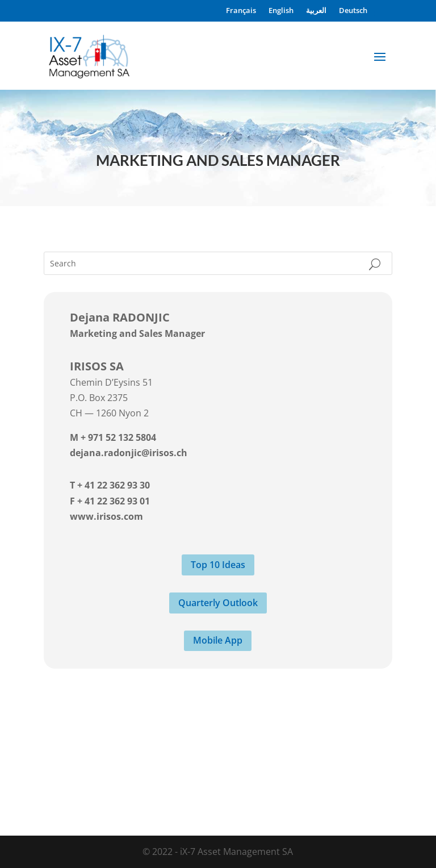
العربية (316, 11)
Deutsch (353, 11)
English (281, 11)
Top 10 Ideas (218, 565)
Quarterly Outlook (218, 603)
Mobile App (218, 640)
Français (241, 11)
